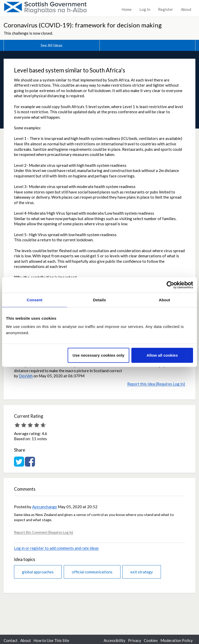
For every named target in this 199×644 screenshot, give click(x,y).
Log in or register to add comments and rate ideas (56, 548)
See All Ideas (52, 45)
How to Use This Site (51, 640)
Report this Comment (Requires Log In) (44, 532)
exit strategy (142, 572)
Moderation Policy (177, 640)
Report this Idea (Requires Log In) (156, 384)
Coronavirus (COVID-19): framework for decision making (83, 25)
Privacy (135, 640)
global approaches (38, 572)
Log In (145, 9)
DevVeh (26, 376)
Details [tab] (99, 300)
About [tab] (165, 300)
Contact (11, 640)
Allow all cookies (162, 355)
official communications (92, 572)
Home (127, 9)
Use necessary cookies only (98, 355)
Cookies (151, 640)
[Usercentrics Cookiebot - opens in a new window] (170, 285)
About (186, 9)
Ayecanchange (45, 507)
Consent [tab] (35, 300)
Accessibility (115, 640)
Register (166, 9)
